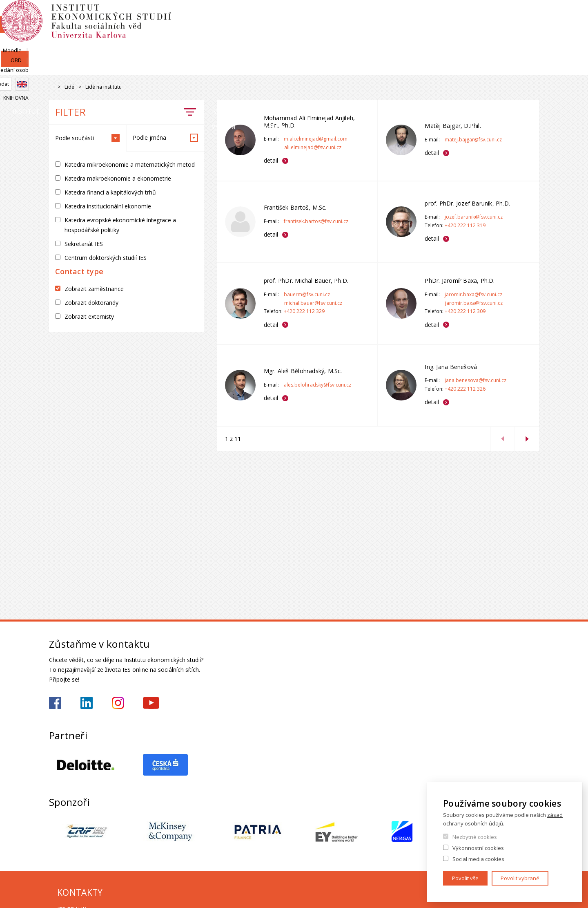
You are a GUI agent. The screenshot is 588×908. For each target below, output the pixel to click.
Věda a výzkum (401, 67)
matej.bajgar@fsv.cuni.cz (473, 140)
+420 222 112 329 (304, 311)
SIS (438, 15)
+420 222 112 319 (465, 225)
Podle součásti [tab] (87, 138)
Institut (74, 67)
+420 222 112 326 (465, 389)
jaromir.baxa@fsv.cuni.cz (473, 294)
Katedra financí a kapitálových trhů (110, 192)
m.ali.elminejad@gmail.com (316, 139)
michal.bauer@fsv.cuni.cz (313, 303)
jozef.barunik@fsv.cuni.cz (474, 217)
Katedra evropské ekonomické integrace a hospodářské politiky (120, 225)
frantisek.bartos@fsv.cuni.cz (316, 221)
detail (271, 160)
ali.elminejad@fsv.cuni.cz (313, 147)
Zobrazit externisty (89, 316)
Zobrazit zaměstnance (94, 289)
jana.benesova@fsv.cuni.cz (476, 380)
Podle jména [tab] (165, 138)
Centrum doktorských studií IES (106, 258)
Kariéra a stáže (503, 67)
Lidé (149, 67)
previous (502, 439)
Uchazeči (226, 67)
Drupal (51, 87)
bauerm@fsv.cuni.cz (307, 294)
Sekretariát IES (84, 244)
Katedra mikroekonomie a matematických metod (130, 164)
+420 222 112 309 (465, 311)
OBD (489, 15)
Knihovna (526, 44)
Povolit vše (465, 878)
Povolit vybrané (520, 878)
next (527, 439)
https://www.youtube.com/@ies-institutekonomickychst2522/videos (151, 703)
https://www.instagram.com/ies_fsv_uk (118, 703)
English (532, 30)
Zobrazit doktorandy (91, 303)
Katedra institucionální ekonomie (108, 206)
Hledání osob (522, 15)
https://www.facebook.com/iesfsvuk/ (55, 703)
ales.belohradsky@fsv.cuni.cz (317, 385)
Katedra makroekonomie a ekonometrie (118, 178)
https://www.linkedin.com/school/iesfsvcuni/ (87, 703)
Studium (309, 67)
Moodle (463, 15)
